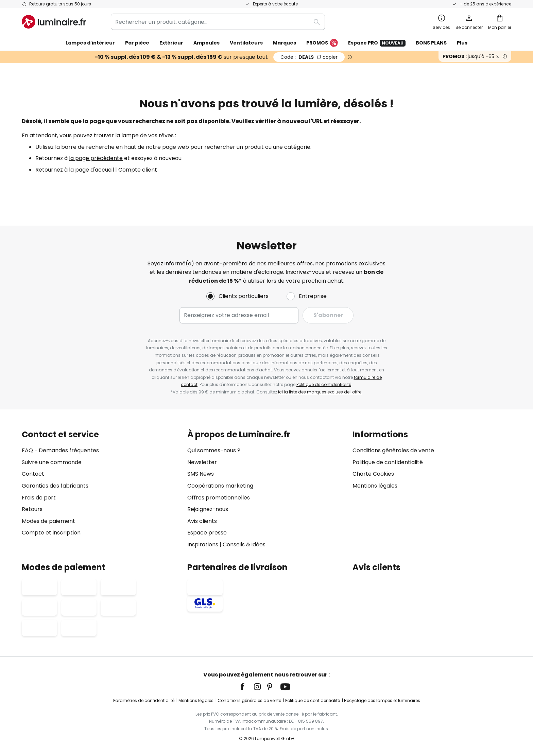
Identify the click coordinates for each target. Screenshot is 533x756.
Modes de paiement (48, 521)
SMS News (201, 474)
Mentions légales (375, 486)
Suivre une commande (52, 462)
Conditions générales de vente (393, 450)
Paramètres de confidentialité (144, 700)
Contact (33, 474)
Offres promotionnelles (219, 498)
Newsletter (202, 462)
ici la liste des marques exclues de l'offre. (320, 392)
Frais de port (39, 498)
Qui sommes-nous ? (214, 450)
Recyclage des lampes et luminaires (382, 700)
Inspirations (203, 544)
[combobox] (218, 22)
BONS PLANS (431, 43)
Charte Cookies (373, 474)
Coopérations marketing (220, 486)
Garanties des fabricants (55, 486)
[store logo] (54, 22)
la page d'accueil (91, 170)
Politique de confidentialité (324, 384)
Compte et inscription (51, 533)
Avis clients (202, 521)
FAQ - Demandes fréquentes (60, 450)
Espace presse (207, 533)
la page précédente (96, 158)
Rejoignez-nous (208, 509)
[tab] (101, 489)
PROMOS (322, 43)
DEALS (309, 57)
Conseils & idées (244, 544)
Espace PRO (377, 43)
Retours (32, 509)
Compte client (138, 170)
